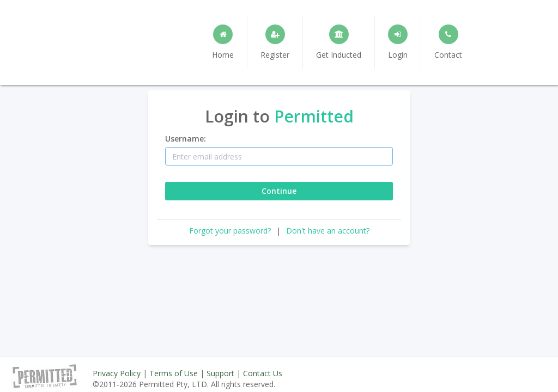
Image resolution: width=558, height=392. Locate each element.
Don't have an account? (328, 231)
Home (223, 42)
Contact (448, 42)
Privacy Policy (117, 373)
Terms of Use (174, 373)
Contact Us (263, 373)
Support (220, 373)
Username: (186, 139)
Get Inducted (339, 42)
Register (275, 42)
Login (398, 42)
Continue (279, 191)
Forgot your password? (230, 231)
